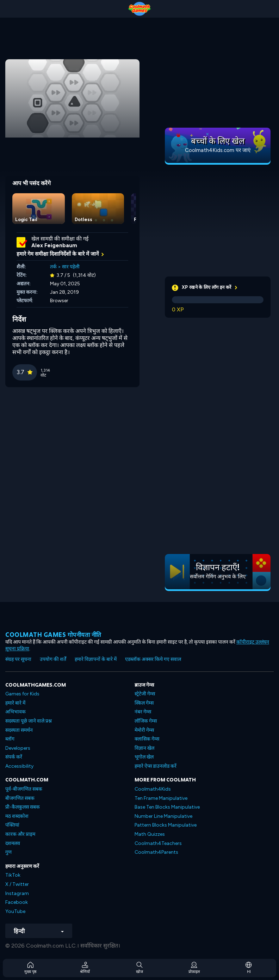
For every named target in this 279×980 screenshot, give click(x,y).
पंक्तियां (12, 825)
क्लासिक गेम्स (147, 739)
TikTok (13, 875)
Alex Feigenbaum (54, 245)
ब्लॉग (10, 739)
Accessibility (19, 766)
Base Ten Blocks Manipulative (167, 807)
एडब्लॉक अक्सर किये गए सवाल (153, 659)
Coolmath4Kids (153, 789)
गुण (8, 852)
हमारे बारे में (15, 703)
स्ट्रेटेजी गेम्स (145, 694)
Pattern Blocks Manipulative (166, 825)
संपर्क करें (14, 757)
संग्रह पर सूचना (18, 659)
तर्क (53, 267)
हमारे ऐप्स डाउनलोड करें (156, 766)
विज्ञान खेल (144, 748)
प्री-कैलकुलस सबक (23, 807)
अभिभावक (15, 712)
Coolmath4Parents (156, 852)
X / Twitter (17, 884)
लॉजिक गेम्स (146, 721)
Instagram (17, 893)
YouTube (15, 911)
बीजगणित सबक (20, 798)
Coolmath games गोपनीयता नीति (53, 635)
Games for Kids (22, 694)
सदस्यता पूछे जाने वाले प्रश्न (29, 721)
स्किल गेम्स (144, 703)
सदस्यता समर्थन (19, 730)
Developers (18, 748)
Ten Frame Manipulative (161, 798)
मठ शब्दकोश (17, 816)
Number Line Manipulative (163, 816)
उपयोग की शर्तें (53, 659)
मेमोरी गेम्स (144, 730)
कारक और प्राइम (20, 834)
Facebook (17, 902)
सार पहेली (71, 267)
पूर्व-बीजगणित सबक (24, 789)
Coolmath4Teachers (158, 843)
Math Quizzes (150, 834)
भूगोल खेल (144, 757)
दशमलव (13, 843)
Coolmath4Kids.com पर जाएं (218, 150)
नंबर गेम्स (143, 712)
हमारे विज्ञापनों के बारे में (96, 659)
